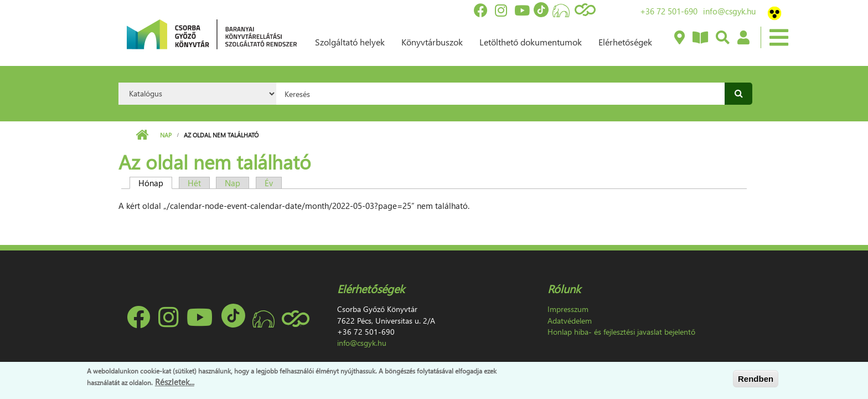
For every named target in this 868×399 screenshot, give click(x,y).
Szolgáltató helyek (350, 42)
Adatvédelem (570, 321)
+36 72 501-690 (669, 11)
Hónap (155, 183)
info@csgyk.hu (729, 11)
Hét (194, 183)
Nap (166, 135)
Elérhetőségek (625, 42)
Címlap (142, 135)
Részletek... (175, 382)
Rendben (756, 379)
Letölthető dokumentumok (531, 42)
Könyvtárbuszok (432, 42)
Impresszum (568, 309)
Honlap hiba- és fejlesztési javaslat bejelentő (621, 332)
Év (269, 183)
